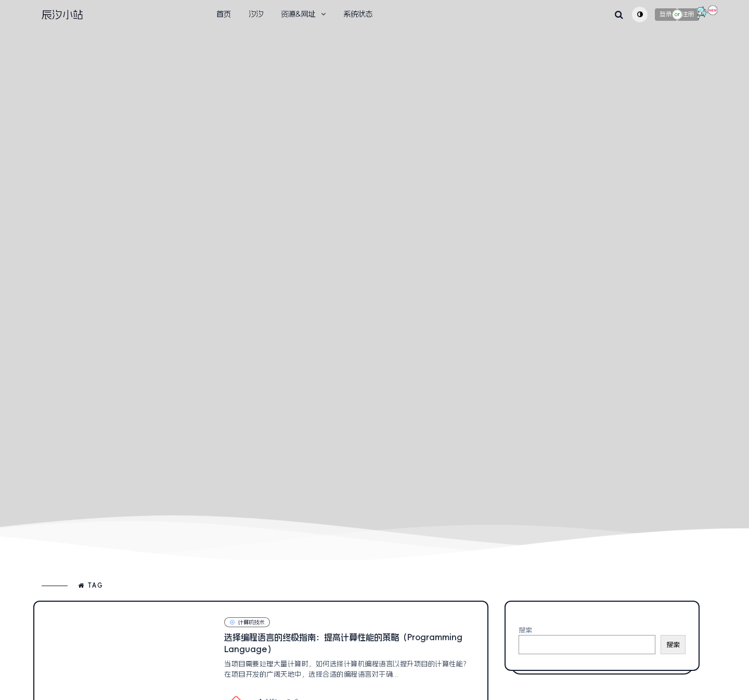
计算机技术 (247, 622)
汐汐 (256, 14)
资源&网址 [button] (298, 14)
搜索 (525, 630)
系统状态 (358, 14)
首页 (224, 14)
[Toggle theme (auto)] (640, 15)
